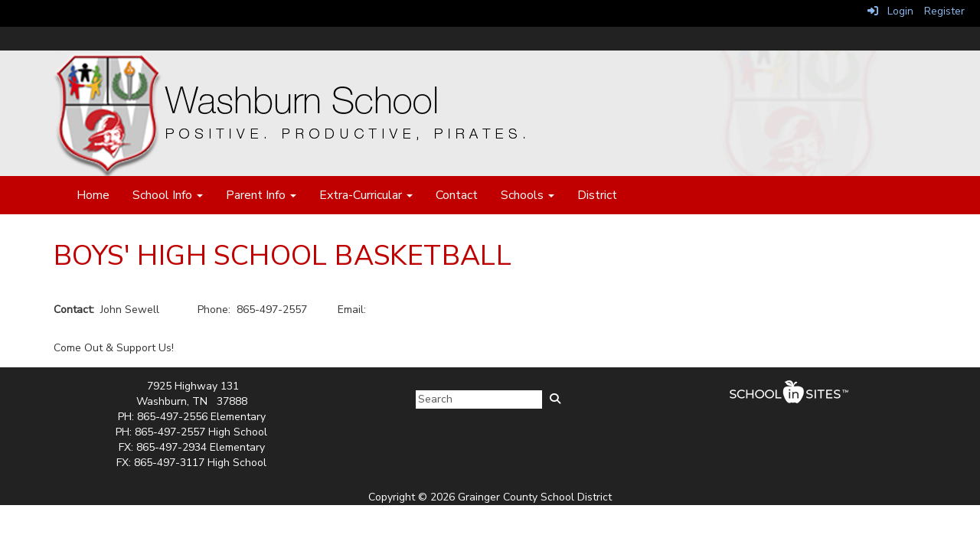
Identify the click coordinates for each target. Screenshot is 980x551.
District (597, 195)
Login (890, 11)
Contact (457, 195)
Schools (528, 195)
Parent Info (261, 195)
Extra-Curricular (366, 195)
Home (93, 195)
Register (944, 11)
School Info (168, 195)
